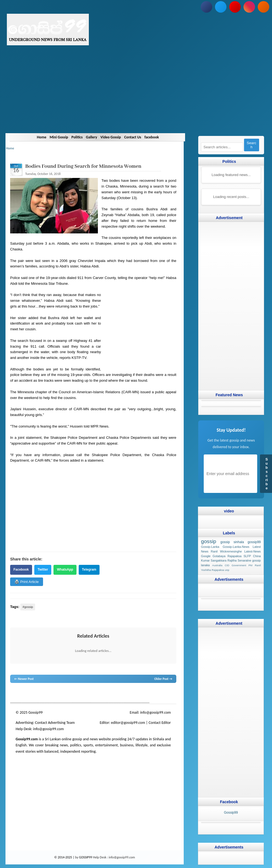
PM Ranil (255, 565)
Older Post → (163, 679)
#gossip (28, 607)
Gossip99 (231, 812)
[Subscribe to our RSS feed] (263, 7)
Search (252, 145)
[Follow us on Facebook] (206, 7)
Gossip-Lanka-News (236, 547)
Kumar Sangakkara (214, 560)
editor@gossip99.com (128, 723)
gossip (14, 693)
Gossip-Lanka (210, 547)
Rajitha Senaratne (239, 560)
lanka (23, 693)
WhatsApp (65, 570)
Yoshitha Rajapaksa (212, 570)
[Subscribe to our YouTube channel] (235, 7)
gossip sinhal (125, 693)
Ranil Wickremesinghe (226, 551)
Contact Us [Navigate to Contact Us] (137, 137)
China (257, 556)
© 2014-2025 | (65, 857)
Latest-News (253, 551)
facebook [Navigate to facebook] (158, 137)
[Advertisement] (136, 95)
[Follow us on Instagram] (249, 7)
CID (227, 565)
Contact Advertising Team (55, 723)
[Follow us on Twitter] (221, 7)
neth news (83, 693)
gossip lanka (67, 693)
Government (239, 565)
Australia (217, 565)
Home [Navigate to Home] (35, 137)
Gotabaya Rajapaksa (227, 556)
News (31, 693)
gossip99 (254, 542)
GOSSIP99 (86, 857)
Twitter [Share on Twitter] (43, 570)
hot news (41, 693)
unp (227, 570)
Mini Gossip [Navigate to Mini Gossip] (54, 137)
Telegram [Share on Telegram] (89, 570)
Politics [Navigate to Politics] (75, 137)
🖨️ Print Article (27, 582)
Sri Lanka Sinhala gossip (151, 693)
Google (206, 556)
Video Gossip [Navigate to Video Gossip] (112, 137)
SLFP (247, 556)
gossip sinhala (232, 542)
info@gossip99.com (155, 712)
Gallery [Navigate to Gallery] (91, 137)
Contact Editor (160, 723)
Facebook (21, 570)
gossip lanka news (102, 693)
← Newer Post (24, 679)
